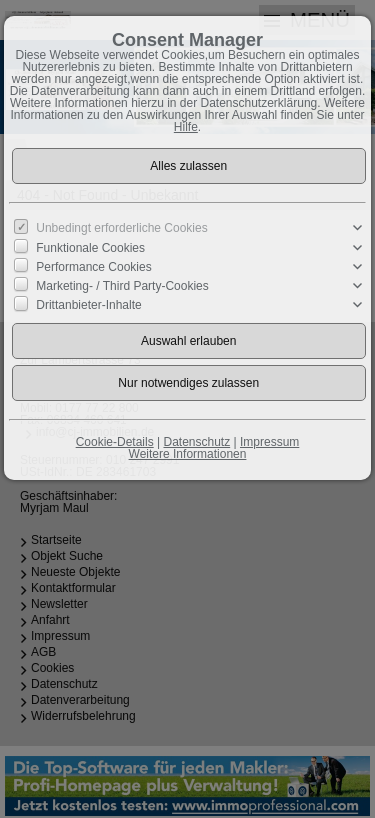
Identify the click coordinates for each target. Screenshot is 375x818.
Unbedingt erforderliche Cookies (121, 228)
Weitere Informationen (188, 454)
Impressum (269, 442)
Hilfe (186, 127)
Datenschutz (196, 442)
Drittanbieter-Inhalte (88, 305)
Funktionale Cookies (90, 247)
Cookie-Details (115, 442)
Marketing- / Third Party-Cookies (122, 286)
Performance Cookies (93, 267)
